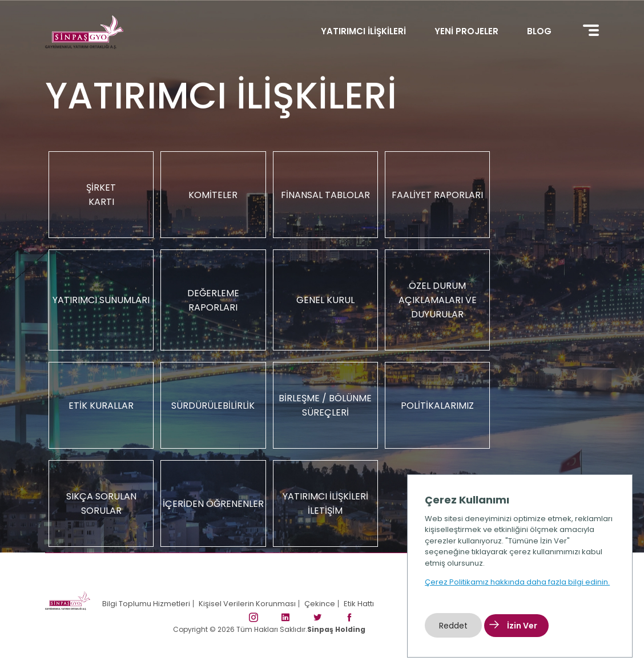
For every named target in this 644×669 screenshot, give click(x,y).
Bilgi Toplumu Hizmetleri (146, 604)
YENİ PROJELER (466, 31)
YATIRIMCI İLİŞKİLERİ (363, 31)
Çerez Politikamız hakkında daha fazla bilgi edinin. (517, 582)
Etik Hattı (359, 604)
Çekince (320, 604)
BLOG (539, 31)
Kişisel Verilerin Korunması (247, 604)
